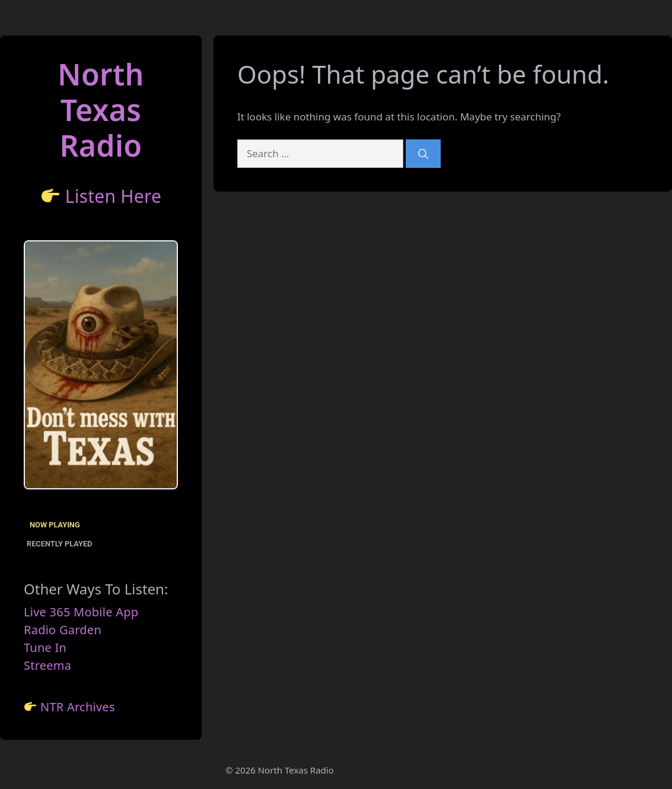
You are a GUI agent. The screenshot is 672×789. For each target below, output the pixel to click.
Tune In (45, 648)
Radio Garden (63, 630)
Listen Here (114, 196)
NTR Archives (78, 707)
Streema (47, 665)
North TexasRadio (101, 110)
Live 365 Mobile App (81, 612)
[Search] (423, 154)
